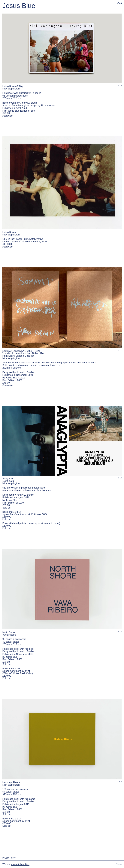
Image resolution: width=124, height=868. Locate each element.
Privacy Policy (9, 858)
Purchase (7, 116)
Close (119, 864)
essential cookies (20, 864)
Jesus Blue (19, 6)
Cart (120, 3)
